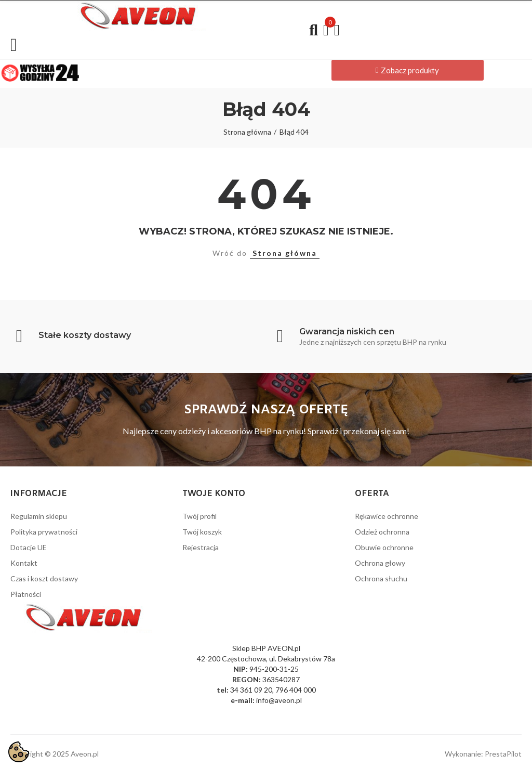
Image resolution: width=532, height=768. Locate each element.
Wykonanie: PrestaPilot (483, 754)
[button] (408, 70)
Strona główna (285, 253)
